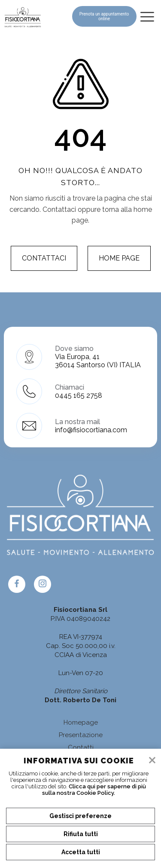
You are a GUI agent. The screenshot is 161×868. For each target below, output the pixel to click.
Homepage (81, 722)
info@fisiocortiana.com (91, 430)
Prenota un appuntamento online (104, 16)
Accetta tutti (81, 852)
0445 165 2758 (79, 395)
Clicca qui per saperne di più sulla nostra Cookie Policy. (94, 790)
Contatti (81, 747)
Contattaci (44, 258)
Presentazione (81, 735)
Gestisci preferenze (80, 816)
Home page (119, 258)
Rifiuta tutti (81, 834)
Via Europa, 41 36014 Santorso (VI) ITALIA (98, 361)
